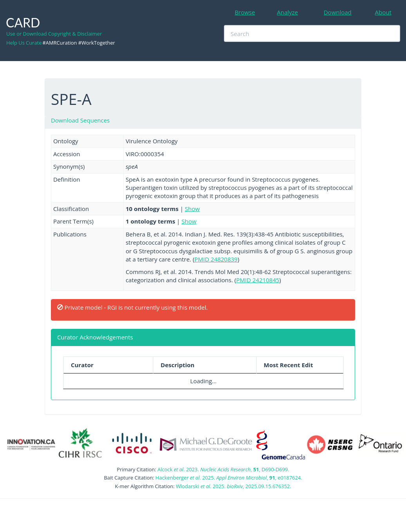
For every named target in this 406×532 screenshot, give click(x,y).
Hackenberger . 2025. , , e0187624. (229, 478)
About (383, 12)
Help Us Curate (24, 43)
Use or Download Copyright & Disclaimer (54, 34)
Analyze (287, 12)
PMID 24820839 (216, 259)
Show (192, 209)
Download (338, 12)
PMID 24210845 (258, 280)
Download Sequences (80, 120)
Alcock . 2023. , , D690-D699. (223, 469)
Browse (245, 12)
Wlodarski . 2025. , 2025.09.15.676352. (233, 486)
